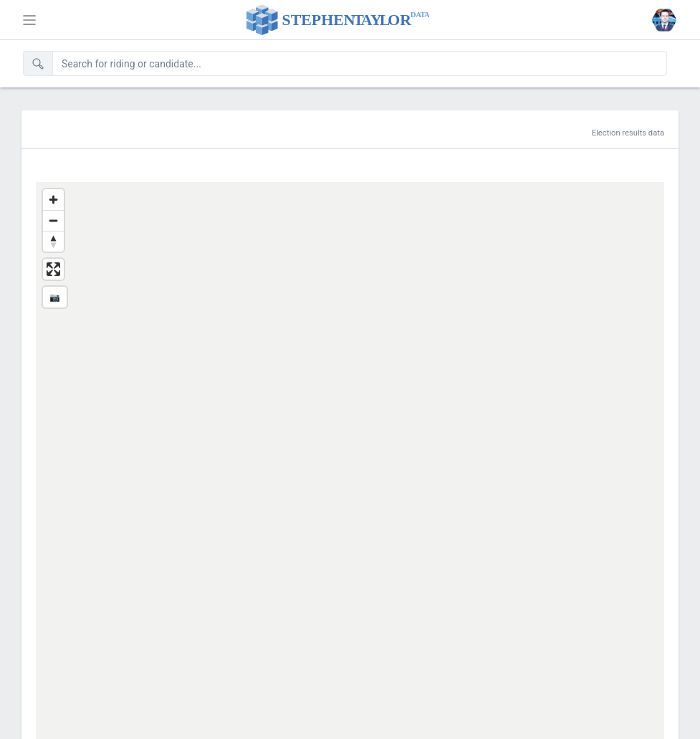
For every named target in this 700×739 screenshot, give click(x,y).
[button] (664, 20)
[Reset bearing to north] (53, 241)
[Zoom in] (53, 200)
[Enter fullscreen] (53, 269)
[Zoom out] (53, 220)
